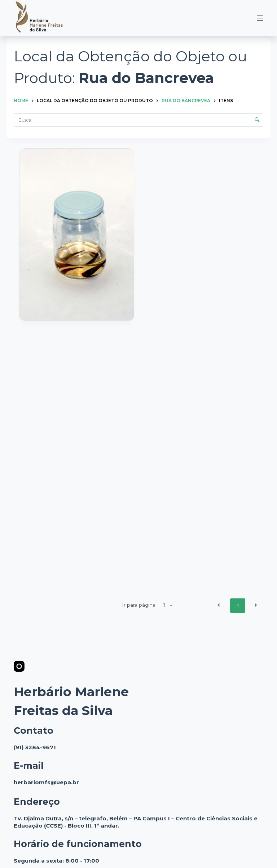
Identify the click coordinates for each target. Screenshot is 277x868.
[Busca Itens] (138, 120)
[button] (219, 605)
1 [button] (238, 606)
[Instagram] (19, 666)
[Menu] (260, 18)
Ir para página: (139, 605)
